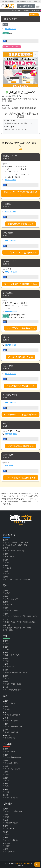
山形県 (5, 571)
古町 (6, 644)
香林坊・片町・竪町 (12, 655)
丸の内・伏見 (17, 690)
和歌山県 (6, 735)
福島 (24, 580)
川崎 (15, 628)
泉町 (17, 599)
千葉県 (5, 614)
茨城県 (5, 591)
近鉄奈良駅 (15, 732)
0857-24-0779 (10, 212)
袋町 (20, 672)
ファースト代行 (10, 262)
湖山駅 (15, 99)
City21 (6, 337)
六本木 (19, 622)
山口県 (5, 772)
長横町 (13, 551)
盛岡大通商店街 (10, 556)
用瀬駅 (27, 108)
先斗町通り (16, 715)
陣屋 (29, 580)
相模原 (29, 628)
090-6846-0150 (11, 311)
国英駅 (16, 108)
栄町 (34, 616)
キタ (6, 721)
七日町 (7, 574)
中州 (11, 811)
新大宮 (7, 732)
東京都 (5, 619)
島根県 (5, 755)
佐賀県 (5, 814)
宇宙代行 (7, 204)
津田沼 (29, 616)
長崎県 (5, 820)
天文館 (7, 846)
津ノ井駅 (10, 108)
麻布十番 (26, 622)
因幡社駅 (33, 108)
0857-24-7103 (10, 402)
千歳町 (19, 684)
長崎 (6, 823)
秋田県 (5, 566)
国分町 (7, 562)
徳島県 (5, 778)
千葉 (24, 616)
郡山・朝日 (9, 580)
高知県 (5, 795)
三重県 (5, 701)
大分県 (5, 832)
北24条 (15, 543)
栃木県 (5, 596)
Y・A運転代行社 (10, 395)
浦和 (15, 610)
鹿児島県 (6, 843)
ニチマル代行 (9, 455)
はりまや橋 (15, 798)
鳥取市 (5, 25)
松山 (6, 852)
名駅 (9, 690)
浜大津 (7, 709)
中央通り (8, 672)
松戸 (12, 616)
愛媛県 (5, 789)
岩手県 (5, 554)
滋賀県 (5, 707)
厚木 (24, 628)
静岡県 (5, 681)
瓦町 (6, 786)
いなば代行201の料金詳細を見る (21, 252)
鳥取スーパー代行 (11, 156)
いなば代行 (8, 293)
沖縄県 (5, 849)
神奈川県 (6, 625)
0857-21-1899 (10, 180)
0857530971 (10, 465)
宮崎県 (5, 838)
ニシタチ (8, 840)
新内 (6, 738)
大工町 (7, 593)
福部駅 (4, 99)
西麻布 (7, 622)
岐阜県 (5, 676)
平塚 (20, 628)
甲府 (6, 667)
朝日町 (7, 751)
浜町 (17, 823)
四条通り (8, 715)
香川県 (5, 784)
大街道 (7, 792)
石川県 (5, 653)
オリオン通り (10, 599)
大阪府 (5, 718)
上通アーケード (10, 828)
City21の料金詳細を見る (21, 357)
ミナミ (12, 721)
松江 (6, 757)
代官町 (12, 757)
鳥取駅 (10, 99)
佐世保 (12, 823)
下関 (6, 775)
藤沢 (10, 630)
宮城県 (5, 560)
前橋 (6, 605)
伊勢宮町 (18, 757)
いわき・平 (18, 580)
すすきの (8, 543)
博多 (6, 811)
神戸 (17, 726)
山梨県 (5, 664)
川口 (11, 610)
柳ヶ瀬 (7, 678)
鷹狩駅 (22, 108)
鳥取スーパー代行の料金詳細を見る (21, 193)
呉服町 (7, 684)
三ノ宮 (7, 726)
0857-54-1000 (10, 29)
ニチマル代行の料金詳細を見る (21, 478)
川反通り (8, 568)
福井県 (5, 658)
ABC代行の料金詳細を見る (21, 446)
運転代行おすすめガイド (18, 11)
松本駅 (25, 672)
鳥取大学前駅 (22, 99)
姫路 (12, 726)
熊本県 (5, 826)
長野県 (5, 670)
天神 (15, 811)
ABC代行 (7, 423)
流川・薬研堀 (15, 769)
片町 (6, 661)
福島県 (5, 577)
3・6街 (21, 543)
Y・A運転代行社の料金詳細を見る (20, 414)
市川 (20, 616)
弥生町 (13, 751)
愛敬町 (7, 817)
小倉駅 (20, 811)
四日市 (7, 703)
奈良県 (5, 730)
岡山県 (5, 761)
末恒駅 (30, 99)
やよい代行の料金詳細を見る (21, 386)
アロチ (12, 738)
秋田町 (7, 780)
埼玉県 (5, 608)
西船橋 (7, 616)
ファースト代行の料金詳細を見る (21, 284)
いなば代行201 (10, 233)
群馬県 (5, 602)
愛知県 (5, 687)
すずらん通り (7, 545)
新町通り (20, 551)
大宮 (6, 610)
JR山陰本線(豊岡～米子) (11, 96)
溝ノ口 (5, 630)
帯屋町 (7, 798)
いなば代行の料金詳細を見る (21, 328)
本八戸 (7, 551)
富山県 (5, 647)
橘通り (15, 840)
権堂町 (15, 672)
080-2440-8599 (11, 272)
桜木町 (7, 649)
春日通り (12, 667)
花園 (26, 543)
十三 (17, 721)
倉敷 (11, 763)
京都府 (5, 712)
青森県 (5, 548)
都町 (6, 834)
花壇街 (13, 622)
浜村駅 (4, 101)
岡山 (6, 763)
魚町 (21, 726)
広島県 (5, 766)
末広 (25, 545)
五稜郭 (20, 545)
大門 (15, 545)
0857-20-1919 (10, 374)
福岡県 (5, 809)
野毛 (6, 628)
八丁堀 (7, 769)
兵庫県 (5, 724)
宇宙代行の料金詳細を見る (21, 224)
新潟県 (5, 641)
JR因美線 (6, 105)
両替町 (13, 684)
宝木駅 (35, 99)
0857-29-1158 (10, 345)
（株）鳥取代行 (10, 19)
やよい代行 (8, 366)
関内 (11, 628)
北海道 (5, 540)
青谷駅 (10, 101)
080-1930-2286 (11, 434)
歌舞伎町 (33, 622)
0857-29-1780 (10, 240)
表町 (15, 763)
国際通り (12, 852)
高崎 (11, 605)
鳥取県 (28, 11)
